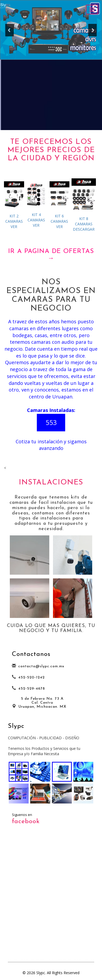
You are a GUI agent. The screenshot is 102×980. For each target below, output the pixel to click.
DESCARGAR (84, 205)
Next (92, 32)
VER (14, 205)
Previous (10, 32)
